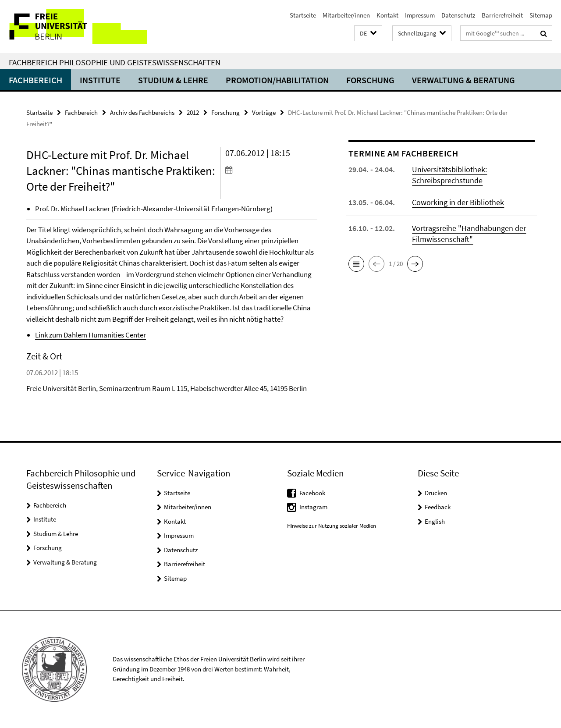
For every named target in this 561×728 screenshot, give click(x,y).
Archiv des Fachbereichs (142, 112)
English (435, 521)
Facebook (312, 493)
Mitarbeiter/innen (346, 15)
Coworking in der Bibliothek (458, 202)
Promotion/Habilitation (277, 80)
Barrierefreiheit (502, 15)
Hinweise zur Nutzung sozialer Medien (332, 526)
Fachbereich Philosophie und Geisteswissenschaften (115, 62)
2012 (193, 112)
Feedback (438, 507)
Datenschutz (458, 15)
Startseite (303, 15)
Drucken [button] (436, 493)
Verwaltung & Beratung (463, 80)
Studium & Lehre (173, 80)
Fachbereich (36, 80)
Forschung (370, 80)
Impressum (420, 15)
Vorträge (264, 112)
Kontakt (387, 15)
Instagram (313, 507)
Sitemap (541, 15)
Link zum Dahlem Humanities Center (91, 335)
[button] (368, 34)
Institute (100, 80)
